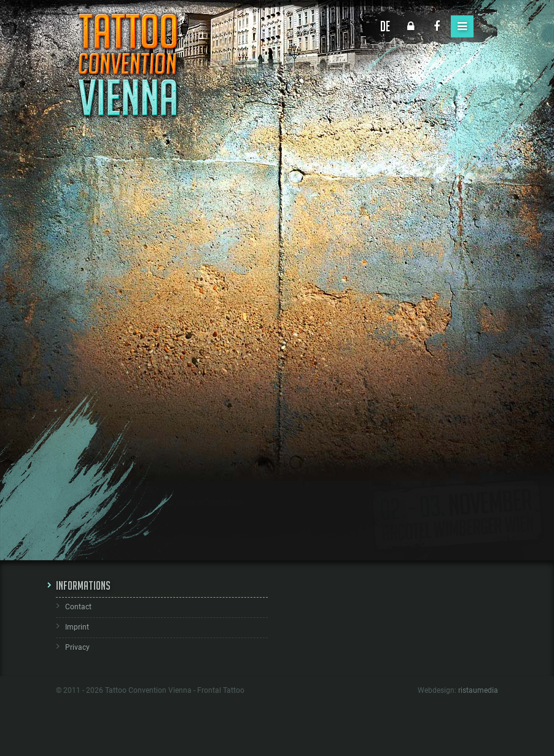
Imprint (77, 627)
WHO (100, 410)
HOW (100, 453)
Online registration (112, 465)
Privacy (77, 647)
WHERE (105, 349)
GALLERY (109, 484)
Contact (78, 607)
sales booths (213, 434)
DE (385, 26)
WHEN (103, 379)
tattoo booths (136, 434)
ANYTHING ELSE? (124, 502)
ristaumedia (478, 690)
